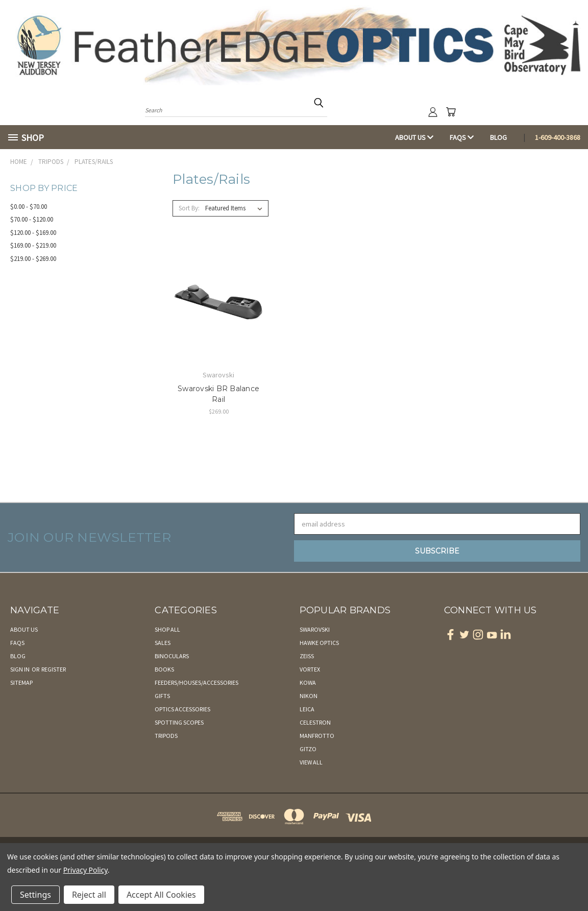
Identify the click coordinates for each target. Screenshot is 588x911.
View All (311, 762)
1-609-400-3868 (558, 137)
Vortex (310, 669)
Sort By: (189, 208)
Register (54, 669)
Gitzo (308, 749)
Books (164, 669)
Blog (498, 137)
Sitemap (21, 682)
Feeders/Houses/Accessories (197, 682)
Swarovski (315, 629)
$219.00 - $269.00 (33, 259)
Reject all (89, 895)
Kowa (308, 682)
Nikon (309, 696)
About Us (414, 137)
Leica (307, 709)
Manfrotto (317, 736)
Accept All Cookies (161, 895)
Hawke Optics (319, 643)
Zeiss (307, 656)
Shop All (167, 629)
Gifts (162, 696)
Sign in (20, 669)
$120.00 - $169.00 (33, 233)
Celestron (315, 722)
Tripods (166, 736)
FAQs (462, 137)
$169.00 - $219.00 (33, 245)
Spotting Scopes (179, 722)
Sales (163, 643)
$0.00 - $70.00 (29, 207)
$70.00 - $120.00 (32, 219)
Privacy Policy (85, 870)
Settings (35, 895)
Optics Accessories (182, 709)
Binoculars (172, 656)
